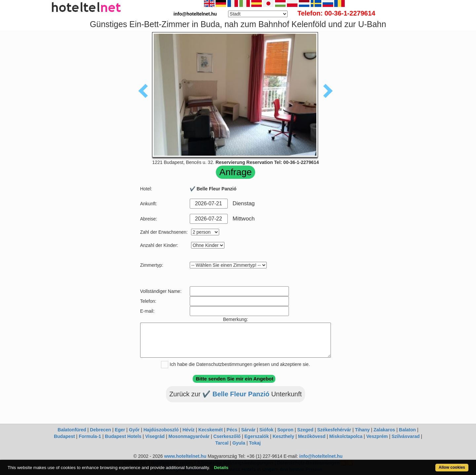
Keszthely (283, 436)
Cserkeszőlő (227, 436)
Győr (134, 430)
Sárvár (248, 430)
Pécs (232, 430)
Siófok (266, 430)
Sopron (285, 430)
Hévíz (189, 430)
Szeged (305, 430)
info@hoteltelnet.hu (321, 456)
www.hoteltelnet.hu (185, 456)
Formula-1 (90, 436)
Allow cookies (452, 467)
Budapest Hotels (123, 436)
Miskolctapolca (346, 436)
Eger (120, 430)
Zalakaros (384, 430)
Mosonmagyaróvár (189, 436)
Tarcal (222, 443)
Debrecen (100, 430)
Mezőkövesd (312, 436)
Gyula (239, 443)
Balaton (407, 430)
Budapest (64, 436)
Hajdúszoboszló (161, 430)
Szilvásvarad (406, 436)
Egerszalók (257, 436)
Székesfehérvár (334, 430)
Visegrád (155, 436)
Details (221, 468)
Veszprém (377, 436)
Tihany (362, 430)
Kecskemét (211, 430)
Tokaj (255, 443)
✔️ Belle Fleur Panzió (237, 394)
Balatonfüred (72, 430)
